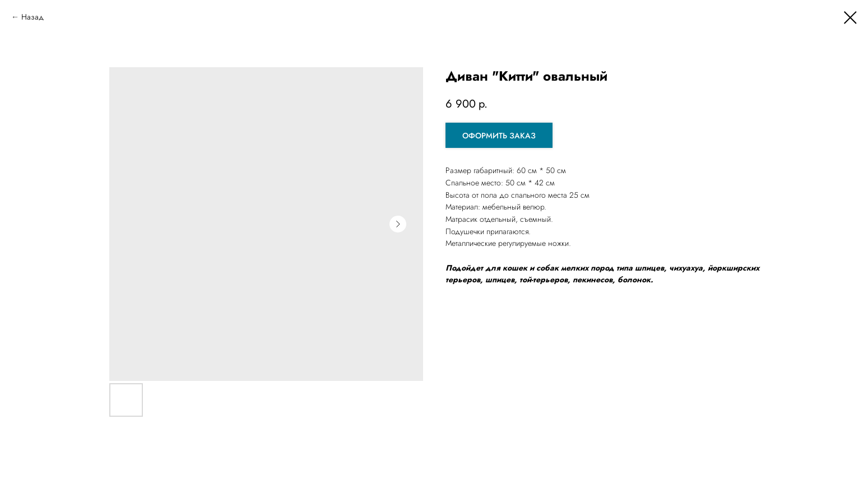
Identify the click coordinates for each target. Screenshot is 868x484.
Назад (33, 17)
